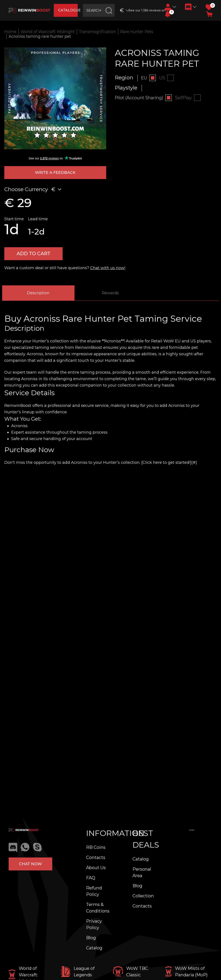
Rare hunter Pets (137, 32)
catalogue (68, 10)
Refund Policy (94, 891)
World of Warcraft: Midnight (48, 32)
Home (10, 32)
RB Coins (96, 847)
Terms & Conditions (98, 908)
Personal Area (142, 872)
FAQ (91, 878)
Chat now (30, 864)
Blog (91, 938)
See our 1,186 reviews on (145, 10)
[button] (168, 14)
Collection (143, 896)
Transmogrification (97, 32)
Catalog (94, 948)
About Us (96, 868)
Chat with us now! (108, 268)
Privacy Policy (94, 924)
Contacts (96, 857)
